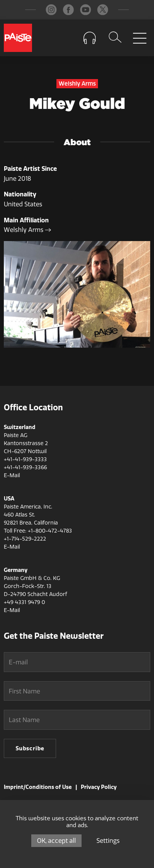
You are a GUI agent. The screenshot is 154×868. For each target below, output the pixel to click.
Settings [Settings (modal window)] (108, 841)
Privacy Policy (99, 787)
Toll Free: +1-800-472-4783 (38, 531)
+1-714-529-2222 (25, 539)
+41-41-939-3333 (25, 459)
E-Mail (12, 475)
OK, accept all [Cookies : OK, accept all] (56, 841)
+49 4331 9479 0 (24, 602)
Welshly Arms (27, 230)
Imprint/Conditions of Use (38, 787)
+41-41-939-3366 (25, 467)
